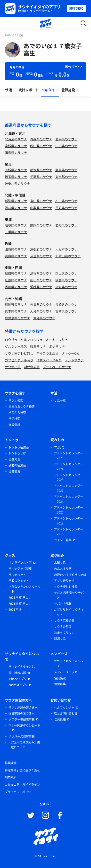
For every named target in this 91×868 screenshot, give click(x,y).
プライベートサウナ (57, 367)
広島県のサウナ (16, 280)
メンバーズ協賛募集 (22, 736)
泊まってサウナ (64, 633)
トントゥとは (17, 453)
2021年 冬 (15, 610)
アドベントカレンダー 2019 (68, 521)
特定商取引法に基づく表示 (22, 770)
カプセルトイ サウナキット (69, 612)
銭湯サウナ (38, 346)
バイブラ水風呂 (47, 353)
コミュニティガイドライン (22, 785)
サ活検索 (14, 419)
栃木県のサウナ (41, 170)
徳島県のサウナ (66, 280)
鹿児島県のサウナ (17, 318)
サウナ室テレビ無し (19, 353)
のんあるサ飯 (63, 569)
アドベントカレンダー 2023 (68, 478)
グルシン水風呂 (16, 346)
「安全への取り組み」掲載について (24, 745)
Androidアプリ (18, 685)
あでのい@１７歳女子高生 (53, 49)
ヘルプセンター (64, 708)
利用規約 (11, 778)
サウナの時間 (63, 627)
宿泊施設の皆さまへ (22, 713)
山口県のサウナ (41, 280)
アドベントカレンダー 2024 (68, 467)
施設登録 (14, 425)
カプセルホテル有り (19, 360)
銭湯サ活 (60, 638)
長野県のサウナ (66, 208)
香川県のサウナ (16, 287)
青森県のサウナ (41, 139)
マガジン (60, 447)
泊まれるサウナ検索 (22, 407)
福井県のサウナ (16, 208)
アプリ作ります (64, 581)
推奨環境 (11, 763)
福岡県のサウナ (16, 304)
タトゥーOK (70, 353)
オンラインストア (20, 563)
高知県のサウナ (66, 287)
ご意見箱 (60, 719)
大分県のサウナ (41, 311)
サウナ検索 (16, 400)
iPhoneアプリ (18, 679)
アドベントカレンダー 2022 (68, 488)
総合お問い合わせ (66, 713)
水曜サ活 (60, 563)
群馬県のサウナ (66, 170)
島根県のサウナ (41, 273)
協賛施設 (60, 678)
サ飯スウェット (19, 581)
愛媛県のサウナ (41, 287)
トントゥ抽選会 (19, 447)
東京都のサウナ (66, 177)
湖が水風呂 (32, 367)
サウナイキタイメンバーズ (70, 664)
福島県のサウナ (16, 153)
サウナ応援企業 (64, 620)
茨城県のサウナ (16, 170)
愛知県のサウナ (66, 225)
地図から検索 (17, 413)
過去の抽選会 (17, 465)
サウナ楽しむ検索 (66, 587)
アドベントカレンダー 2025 (68, 456)
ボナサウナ (57, 346)
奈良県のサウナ (41, 256)
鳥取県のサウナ (16, 273)
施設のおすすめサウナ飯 (70, 575)
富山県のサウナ (41, 201)
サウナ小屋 (13, 367)
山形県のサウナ (66, 146)
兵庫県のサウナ (16, 256)
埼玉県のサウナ (16, 177)
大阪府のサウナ (66, 249)
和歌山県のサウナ (68, 256)
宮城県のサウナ (16, 146)
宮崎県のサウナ (66, 311)
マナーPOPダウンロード (24, 726)
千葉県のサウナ (41, 177)
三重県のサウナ (16, 232)
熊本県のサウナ (16, 311)
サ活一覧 (60, 400)
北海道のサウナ (16, 139)
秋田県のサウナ (41, 146)
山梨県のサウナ (41, 208)
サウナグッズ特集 (20, 569)
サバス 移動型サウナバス (69, 595)
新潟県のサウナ (16, 201)
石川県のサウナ (66, 201)
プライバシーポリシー (19, 792)
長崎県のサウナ (66, 304)
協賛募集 (14, 471)
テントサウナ (74, 360)
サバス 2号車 (63, 604)
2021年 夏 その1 (19, 598)
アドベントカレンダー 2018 (68, 532)
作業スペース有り (49, 360)
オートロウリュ (57, 340)
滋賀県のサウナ (16, 249)
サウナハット (17, 575)
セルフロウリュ (32, 340)
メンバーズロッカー (67, 672)
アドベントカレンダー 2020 (68, 510)
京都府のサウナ (41, 249)
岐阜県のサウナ (16, 225)
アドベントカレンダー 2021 (68, 499)
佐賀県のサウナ (41, 304)
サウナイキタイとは (22, 667)
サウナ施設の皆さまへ (23, 708)
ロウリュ (11, 340)
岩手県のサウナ (66, 139)
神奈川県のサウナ (17, 183)
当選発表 (14, 459)
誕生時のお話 (17, 673)
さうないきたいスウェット (25, 589)
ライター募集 (63, 540)
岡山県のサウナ (66, 273)
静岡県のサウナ (41, 225)
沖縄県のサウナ (44, 318)
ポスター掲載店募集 (22, 719)
